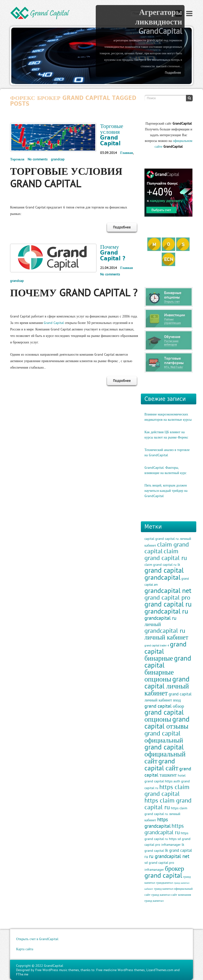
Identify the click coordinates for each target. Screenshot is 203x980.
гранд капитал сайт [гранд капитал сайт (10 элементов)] (164, 895)
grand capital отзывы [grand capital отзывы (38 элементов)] (167, 723)
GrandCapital (54, 966)
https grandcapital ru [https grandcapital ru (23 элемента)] (164, 829)
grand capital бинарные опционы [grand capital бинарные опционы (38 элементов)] (168, 669)
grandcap (58, 159)
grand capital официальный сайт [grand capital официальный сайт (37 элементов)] (165, 754)
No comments (38, 159)
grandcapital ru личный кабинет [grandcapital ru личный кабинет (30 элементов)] (166, 634)
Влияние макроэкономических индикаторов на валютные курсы (168, 417)
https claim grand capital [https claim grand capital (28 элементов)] (167, 790)
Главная (126, 153)
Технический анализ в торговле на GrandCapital (167, 452)
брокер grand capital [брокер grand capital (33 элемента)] (164, 872)
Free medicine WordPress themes (120, 970)
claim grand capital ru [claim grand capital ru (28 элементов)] (166, 554)
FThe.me (22, 974)
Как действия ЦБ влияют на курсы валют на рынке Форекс (166, 435)
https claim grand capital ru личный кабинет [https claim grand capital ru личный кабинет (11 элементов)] (166, 814)
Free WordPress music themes (57, 970)
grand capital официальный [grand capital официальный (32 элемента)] (164, 737)
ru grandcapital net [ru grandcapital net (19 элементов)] (169, 856)
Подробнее (173, 73)
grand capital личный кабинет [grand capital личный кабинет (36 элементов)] (167, 686)
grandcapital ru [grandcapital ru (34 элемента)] (166, 611)
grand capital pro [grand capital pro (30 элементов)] (167, 597)
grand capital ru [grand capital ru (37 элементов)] (168, 604)
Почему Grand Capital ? (113, 252)
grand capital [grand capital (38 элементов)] (164, 570)
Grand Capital (54, 323)
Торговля (17, 159)
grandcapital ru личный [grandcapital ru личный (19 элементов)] (160, 621)
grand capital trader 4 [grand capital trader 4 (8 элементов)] (157, 645)
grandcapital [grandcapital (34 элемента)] (162, 577)
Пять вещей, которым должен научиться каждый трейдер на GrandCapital (166, 491)
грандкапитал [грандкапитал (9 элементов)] (165, 883)
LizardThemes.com (160, 970)
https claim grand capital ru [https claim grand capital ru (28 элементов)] (168, 804)
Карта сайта (25, 949)
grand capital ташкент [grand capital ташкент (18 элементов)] (168, 772)
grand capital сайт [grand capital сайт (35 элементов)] (161, 764)
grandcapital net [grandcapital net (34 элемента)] (168, 590)
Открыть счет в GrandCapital (37, 939)
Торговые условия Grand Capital (112, 134)
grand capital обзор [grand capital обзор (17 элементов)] (164, 706)
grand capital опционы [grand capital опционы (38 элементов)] (164, 716)
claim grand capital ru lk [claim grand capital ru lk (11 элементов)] (162, 565)
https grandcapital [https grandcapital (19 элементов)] (158, 823)
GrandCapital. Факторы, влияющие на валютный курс (165, 470)
